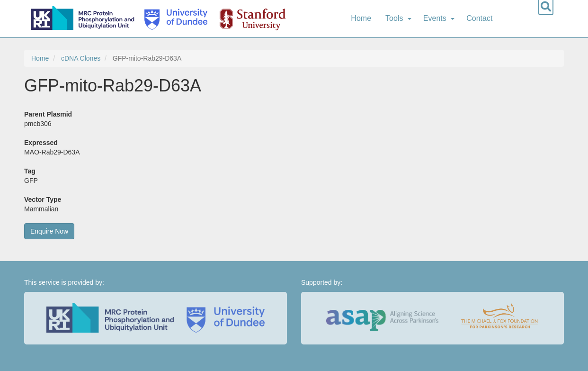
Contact (479, 18)
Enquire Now (49, 231)
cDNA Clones (81, 58)
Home (361, 18)
